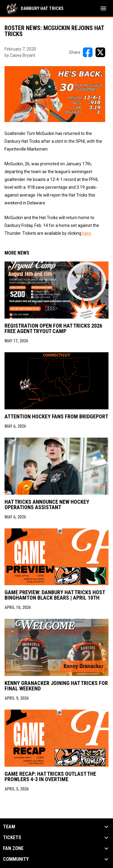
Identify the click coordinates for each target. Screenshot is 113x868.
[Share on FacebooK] (88, 52)
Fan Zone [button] (13, 848)
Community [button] (16, 859)
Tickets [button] (12, 838)
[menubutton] (103, 8)
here (87, 233)
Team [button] (9, 827)
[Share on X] (100, 52)
